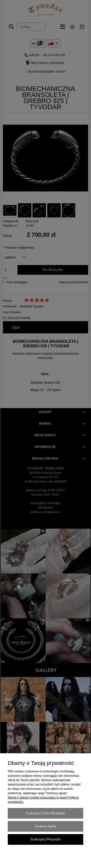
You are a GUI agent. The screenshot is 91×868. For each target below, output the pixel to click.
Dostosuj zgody (46, 826)
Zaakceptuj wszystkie (46, 839)
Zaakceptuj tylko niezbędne (45, 813)
